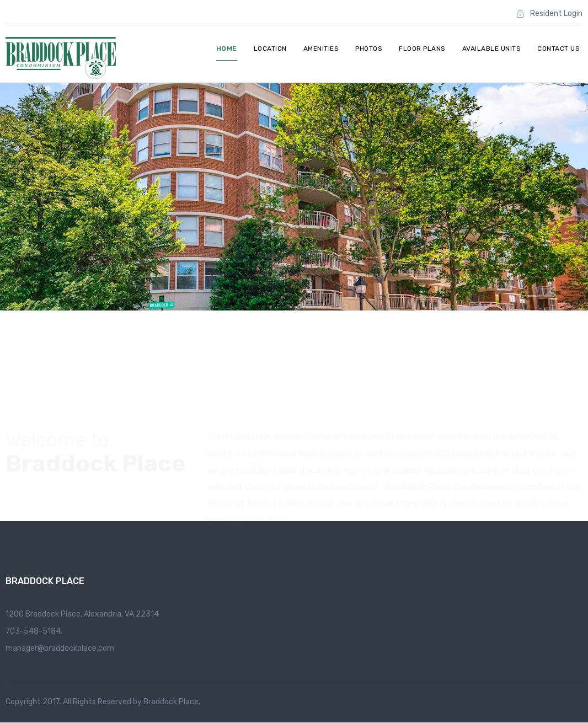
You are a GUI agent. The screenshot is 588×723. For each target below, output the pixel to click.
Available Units (492, 49)
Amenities (321, 49)
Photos (369, 49)
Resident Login (556, 14)
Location (270, 49)
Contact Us (558, 49)
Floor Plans (422, 49)
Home (227, 49)
